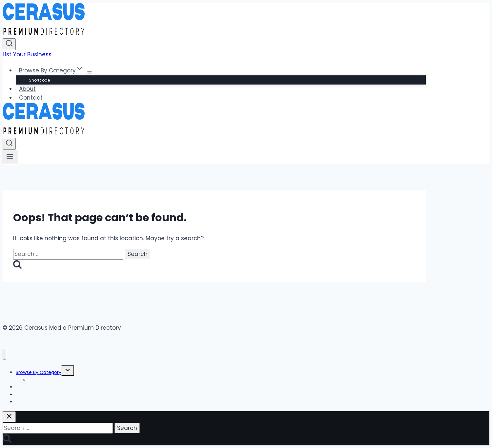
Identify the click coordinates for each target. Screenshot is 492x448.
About (27, 89)
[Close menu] (4, 354)
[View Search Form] (9, 44)
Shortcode (39, 80)
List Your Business (27, 54)
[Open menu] (10, 157)
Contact (31, 98)
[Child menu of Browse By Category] (90, 72)
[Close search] (9, 417)
